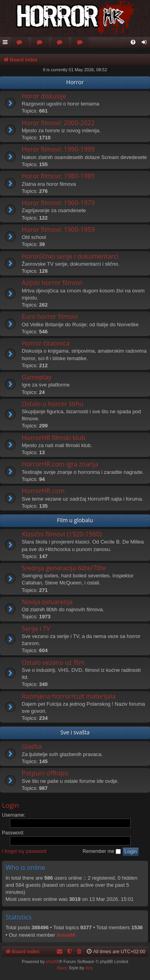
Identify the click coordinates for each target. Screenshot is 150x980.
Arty (89, 968)
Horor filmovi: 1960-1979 (58, 203)
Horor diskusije (44, 96)
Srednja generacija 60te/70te (64, 568)
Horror (75, 82)
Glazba (32, 746)
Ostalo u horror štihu (52, 404)
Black (62, 968)
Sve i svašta (75, 732)
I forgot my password (24, 851)
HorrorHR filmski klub (53, 438)
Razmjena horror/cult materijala (69, 696)
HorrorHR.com (43, 491)
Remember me (101, 851)
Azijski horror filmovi (52, 283)
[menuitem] (20, 43)
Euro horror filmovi (50, 316)
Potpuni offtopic (45, 773)
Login (10, 805)
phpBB (52, 962)
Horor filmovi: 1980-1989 (58, 176)
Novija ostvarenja (47, 602)
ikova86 (66, 935)
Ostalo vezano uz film (53, 662)
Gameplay (37, 377)
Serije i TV (36, 629)
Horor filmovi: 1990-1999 (58, 149)
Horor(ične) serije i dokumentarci (70, 256)
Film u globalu (75, 520)
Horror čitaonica (46, 343)
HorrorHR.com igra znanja (60, 464)
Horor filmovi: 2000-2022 (58, 123)
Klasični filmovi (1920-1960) (62, 534)
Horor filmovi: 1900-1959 (58, 229)
